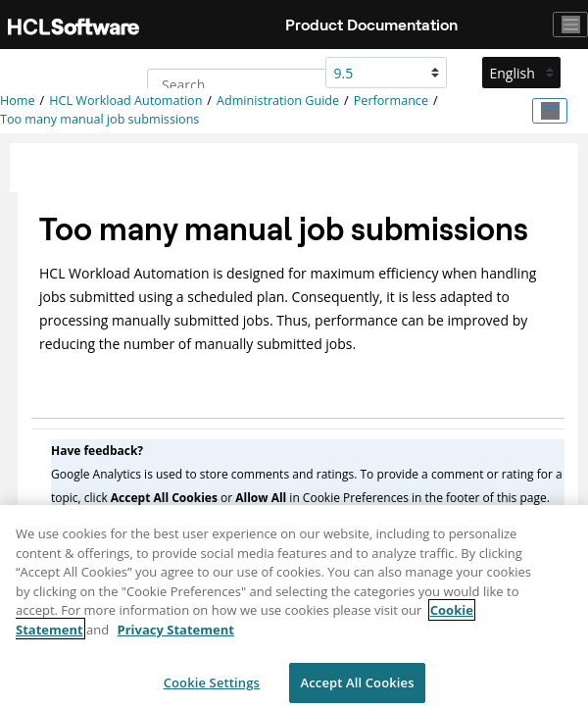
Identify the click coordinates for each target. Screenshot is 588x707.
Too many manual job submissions (99, 119)
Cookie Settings (212, 686)
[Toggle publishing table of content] (550, 111)
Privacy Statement (176, 633)
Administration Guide (278, 101)
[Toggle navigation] (570, 25)
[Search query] (248, 84)
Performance (391, 101)
